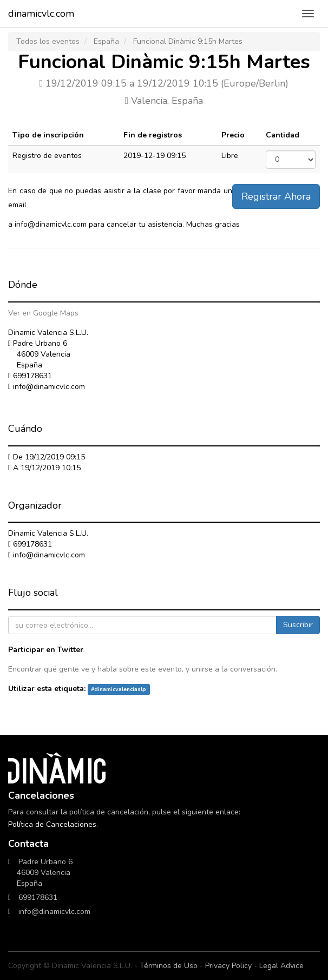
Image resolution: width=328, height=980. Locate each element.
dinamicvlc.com (41, 14)
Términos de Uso (169, 966)
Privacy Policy (228, 966)
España (106, 41)
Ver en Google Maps (43, 313)
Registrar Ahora (276, 196)
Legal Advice (281, 966)
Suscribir (298, 625)
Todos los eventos (48, 41)
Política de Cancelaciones (52, 824)
